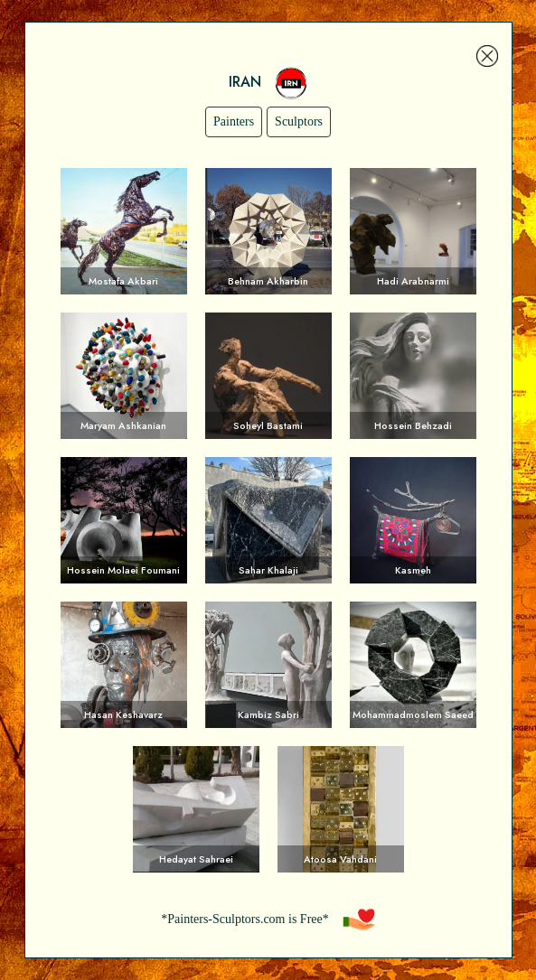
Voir (124, 231)
